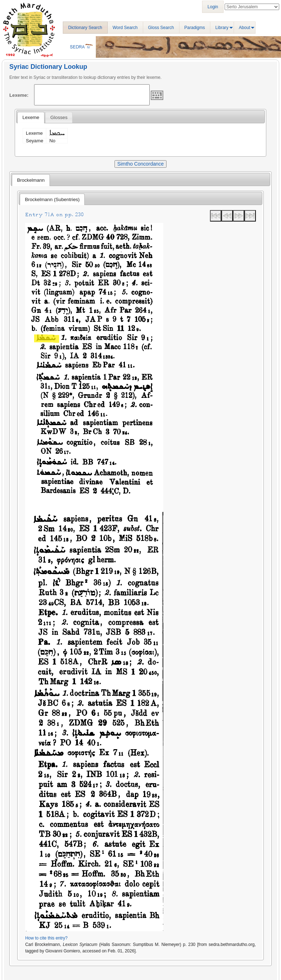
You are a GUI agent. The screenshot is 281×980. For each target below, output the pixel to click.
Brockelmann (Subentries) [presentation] (52, 199)
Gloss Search (161, 28)
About (245, 28)
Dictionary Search (85, 28)
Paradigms (195, 28)
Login (213, 7)
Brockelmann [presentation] (31, 180)
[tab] (31, 118)
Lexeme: (19, 95)
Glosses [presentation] (59, 117)
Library (222, 28)
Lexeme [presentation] (31, 117)
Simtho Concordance (140, 164)
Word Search (125, 28)
